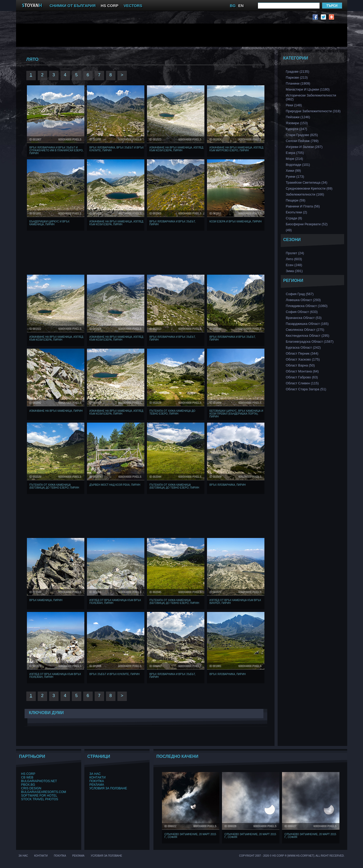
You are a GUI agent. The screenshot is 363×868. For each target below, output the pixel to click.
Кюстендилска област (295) (308, 336)
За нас (95, 774)
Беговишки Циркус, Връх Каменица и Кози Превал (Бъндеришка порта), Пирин (236, 414)
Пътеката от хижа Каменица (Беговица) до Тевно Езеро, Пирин (54, 486)
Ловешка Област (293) (303, 300)
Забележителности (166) (305, 194)
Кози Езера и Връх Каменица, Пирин (236, 222)
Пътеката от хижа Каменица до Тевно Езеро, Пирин (172, 412)
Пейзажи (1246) (298, 117)
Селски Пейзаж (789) (302, 141)
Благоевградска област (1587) (310, 342)
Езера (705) (295, 153)
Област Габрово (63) (302, 377)
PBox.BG (28, 785)
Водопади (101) (298, 165)
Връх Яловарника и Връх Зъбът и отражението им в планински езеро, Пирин (57, 150)
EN (241, 6)
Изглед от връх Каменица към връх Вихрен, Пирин (235, 602)
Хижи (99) (294, 171)
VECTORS (133, 6)
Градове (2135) (298, 72)
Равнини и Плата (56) (303, 206)
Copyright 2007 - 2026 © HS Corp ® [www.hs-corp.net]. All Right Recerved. (292, 856)
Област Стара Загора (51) (306, 389)
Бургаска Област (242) (303, 347)
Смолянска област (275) (305, 330)
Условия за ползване (108, 788)
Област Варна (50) (300, 365)
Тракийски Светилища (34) (307, 182)
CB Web (27, 777)
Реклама (97, 785)
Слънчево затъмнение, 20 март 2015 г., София (190, 836)
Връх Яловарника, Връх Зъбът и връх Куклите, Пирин (117, 149)
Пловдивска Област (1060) (307, 306)
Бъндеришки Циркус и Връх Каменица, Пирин (50, 223)
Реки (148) (294, 105)
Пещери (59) (296, 200)
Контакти (98, 777)
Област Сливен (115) (302, 383)
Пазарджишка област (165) (307, 324)
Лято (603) (294, 259)
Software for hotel (39, 796)
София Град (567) (300, 294)
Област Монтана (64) (302, 371)
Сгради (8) (294, 218)
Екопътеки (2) (297, 212)
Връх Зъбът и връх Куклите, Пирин (115, 674)
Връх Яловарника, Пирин (228, 485)
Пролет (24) (295, 253)
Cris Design (31, 788)
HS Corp (28, 774)
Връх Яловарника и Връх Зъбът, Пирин (173, 223)
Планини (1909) (298, 83)
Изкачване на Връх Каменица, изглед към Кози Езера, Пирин (176, 149)
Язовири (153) (297, 123)
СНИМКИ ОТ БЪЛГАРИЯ (73, 6)
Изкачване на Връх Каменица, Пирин (56, 411)
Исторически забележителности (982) (311, 97)
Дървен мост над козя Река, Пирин (115, 485)
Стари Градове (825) (302, 135)
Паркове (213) (297, 77)
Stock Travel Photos (40, 799)
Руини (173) (295, 177)
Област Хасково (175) (303, 359)
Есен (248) (294, 265)
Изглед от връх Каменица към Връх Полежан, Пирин (115, 602)
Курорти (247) (297, 129)
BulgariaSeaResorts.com (44, 792)
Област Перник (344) (302, 353)
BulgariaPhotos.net (39, 781)
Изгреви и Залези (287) (304, 147)
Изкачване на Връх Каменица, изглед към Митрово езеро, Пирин (236, 149)
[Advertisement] (147, 35)
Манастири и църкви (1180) (308, 89)
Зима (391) (294, 271)
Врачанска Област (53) (304, 318)
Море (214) (295, 159)
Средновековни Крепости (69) (309, 188)
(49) (289, 230)
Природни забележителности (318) (313, 111)
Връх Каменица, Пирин (46, 600)
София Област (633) (302, 312)
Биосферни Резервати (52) (307, 224)
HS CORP (109, 6)
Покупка (97, 781)
